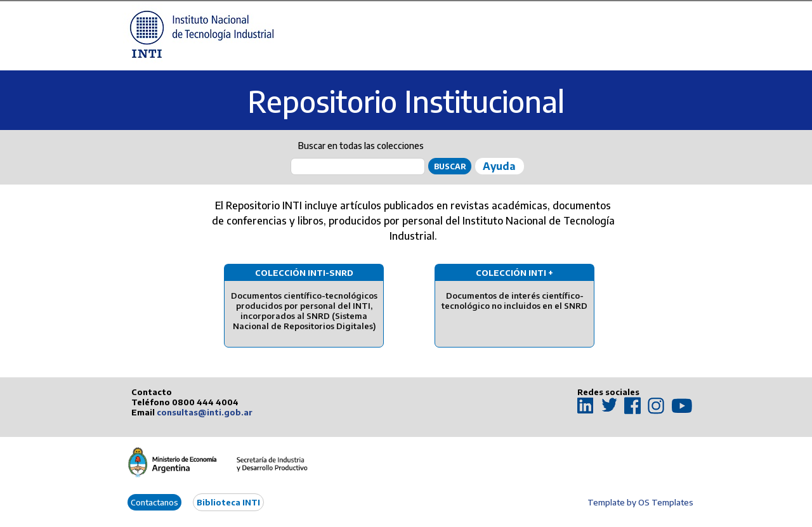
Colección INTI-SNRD (304, 273)
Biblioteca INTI (228, 502)
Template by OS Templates (640, 502)
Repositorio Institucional (406, 101)
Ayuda (499, 166)
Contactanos (154, 502)
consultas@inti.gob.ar (205, 412)
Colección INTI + (514, 273)
